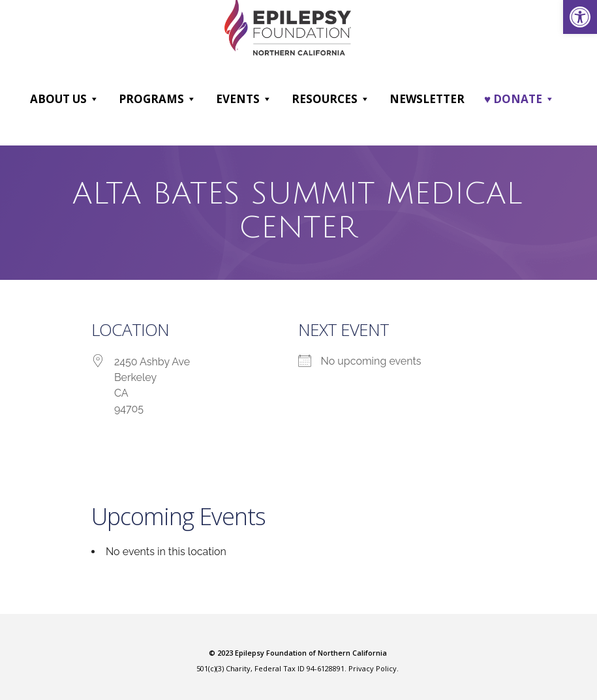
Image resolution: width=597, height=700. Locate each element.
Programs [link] (158, 99)
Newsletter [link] (427, 98)
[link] (580, 17)
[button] (94, 99)
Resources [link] (331, 99)
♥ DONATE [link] (519, 99)
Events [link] (244, 99)
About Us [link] (65, 99)
